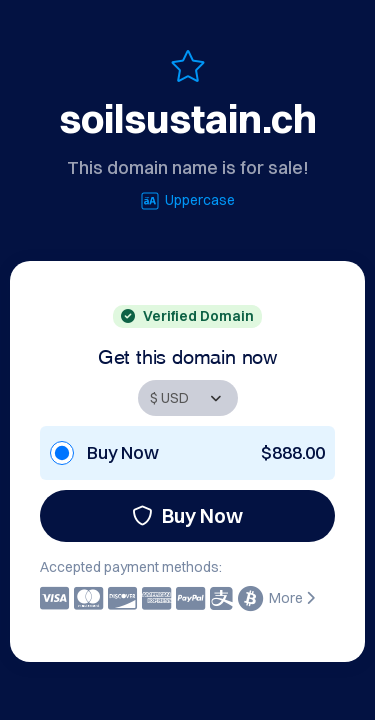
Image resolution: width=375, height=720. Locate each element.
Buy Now (187, 515)
